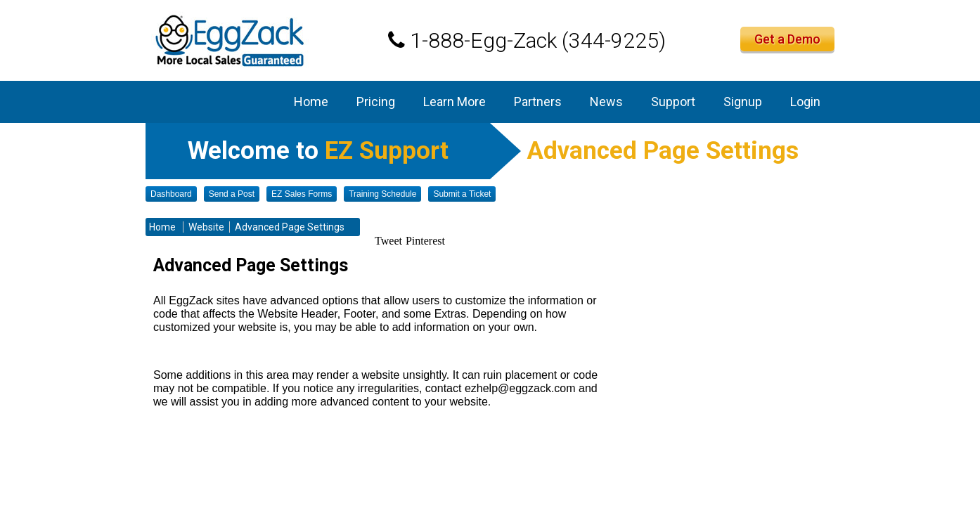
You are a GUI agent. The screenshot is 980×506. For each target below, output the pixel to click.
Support (673, 102)
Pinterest (425, 241)
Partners (538, 102)
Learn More (454, 102)
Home (311, 102)
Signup (743, 102)
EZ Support (387, 151)
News (606, 102)
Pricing (376, 102)
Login (805, 102)
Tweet (388, 241)
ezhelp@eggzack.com (520, 388)
